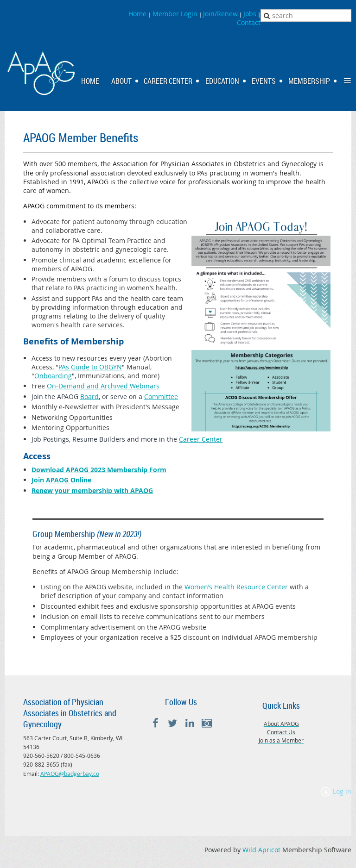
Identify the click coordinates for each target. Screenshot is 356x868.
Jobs (250, 14)
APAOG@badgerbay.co (70, 774)
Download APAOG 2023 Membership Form (99, 470)
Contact (249, 22)
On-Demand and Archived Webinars (103, 386)
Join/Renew (220, 14)
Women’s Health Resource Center (236, 587)
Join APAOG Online (61, 480)
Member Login (175, 14)
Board (89, 397)
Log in (342, 791)
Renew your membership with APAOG (92, 490)
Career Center (201, 439)
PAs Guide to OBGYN (90, 367)
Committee (161, 397)
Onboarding (53, 376)
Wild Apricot (261, 850)
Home (138, 14)
